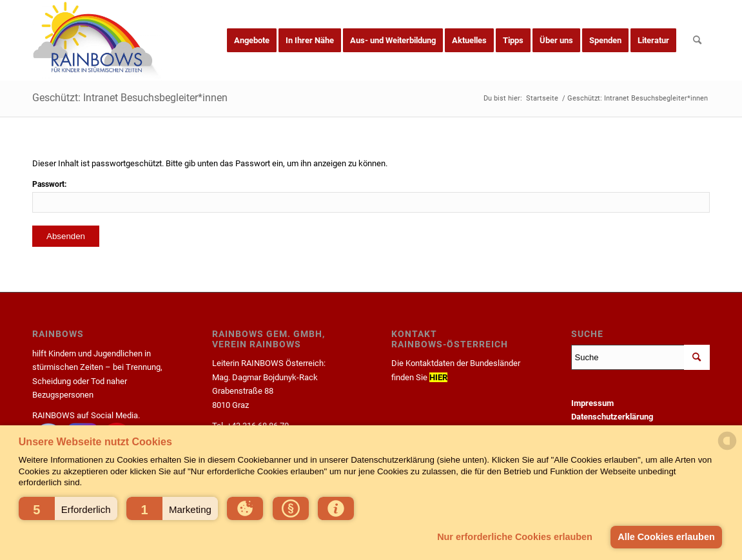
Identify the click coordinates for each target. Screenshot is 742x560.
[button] (68, 508)
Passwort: (371, 196)
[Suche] (697, 40)
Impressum (592, 403)
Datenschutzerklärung (612, 417)
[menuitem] (252, 40)
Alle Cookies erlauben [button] (666, 537)
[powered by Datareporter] (727, 449)
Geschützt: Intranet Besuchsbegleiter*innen (130, 98)
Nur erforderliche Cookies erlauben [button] (515, 537)
